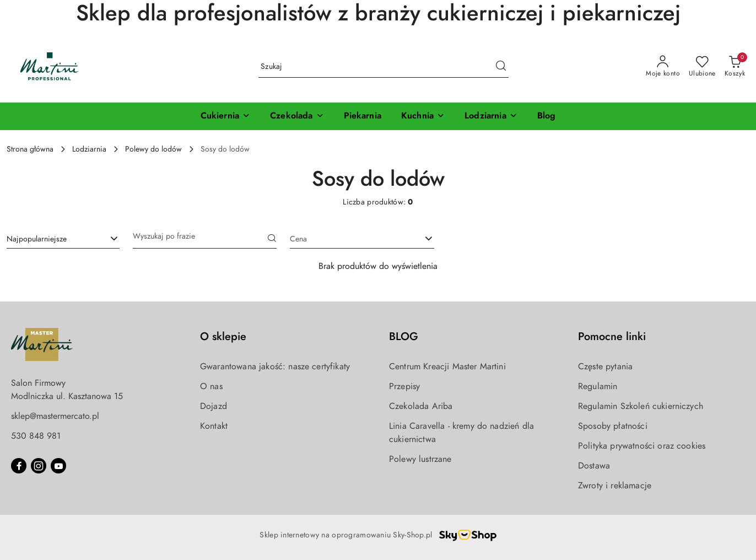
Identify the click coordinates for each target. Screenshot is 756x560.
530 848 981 (36, 436)
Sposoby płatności (613, 426)
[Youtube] (58, 466)
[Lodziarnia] (491, 116)
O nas (211, 386)
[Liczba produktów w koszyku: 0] (735, 67)
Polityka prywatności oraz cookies (642, 446)
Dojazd (214, 406)
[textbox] (348, 239)
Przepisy (404, 386)
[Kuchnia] (423, 116)
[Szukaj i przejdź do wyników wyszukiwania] (501, 67)
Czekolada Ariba (421, 406)
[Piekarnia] (363, 116)
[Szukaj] (272, 239)
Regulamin (598, 386)
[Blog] (547, 116)
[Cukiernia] (225, 116)
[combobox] (63, 239)
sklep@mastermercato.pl (55, 416)
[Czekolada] (297, 116)
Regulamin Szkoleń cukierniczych (641, 406)
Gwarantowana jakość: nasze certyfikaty (275, 367)
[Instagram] (39, 466)
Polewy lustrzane (420, 459)
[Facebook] (19, 466)
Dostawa (594, 466)
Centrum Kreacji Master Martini (447, 367)
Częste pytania (605, 367)
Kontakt (214, 426)
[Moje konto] (663, 67)
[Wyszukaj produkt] (384, 66)
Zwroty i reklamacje (615, 486)
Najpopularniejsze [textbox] (37, 239)
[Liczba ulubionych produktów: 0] (702, 67)
